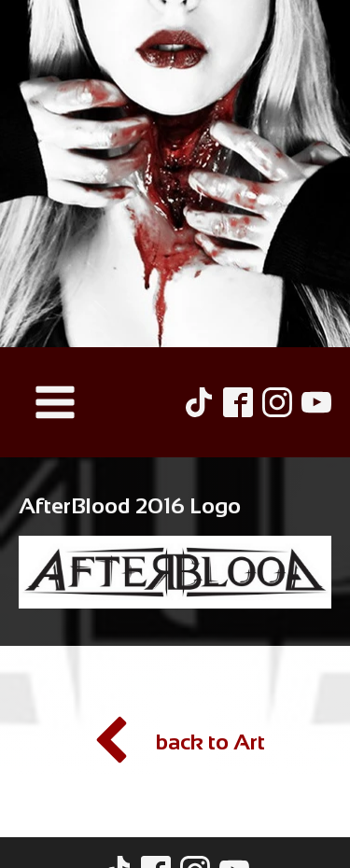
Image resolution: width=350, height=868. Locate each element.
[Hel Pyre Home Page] (175, 174)
